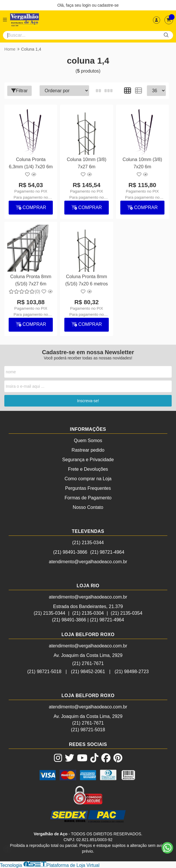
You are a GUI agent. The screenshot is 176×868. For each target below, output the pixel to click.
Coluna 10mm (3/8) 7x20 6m (142, 163)
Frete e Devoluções (88, 469)
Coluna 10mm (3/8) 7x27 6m (87, 163)
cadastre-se (108, 5)
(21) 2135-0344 (88, 543)
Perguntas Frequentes (88, 488)
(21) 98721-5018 (44, 672)
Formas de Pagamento (88, 498)
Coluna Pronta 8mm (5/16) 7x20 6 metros (87, 280)
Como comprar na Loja (88, 479)
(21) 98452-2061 (88, 672)
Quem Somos (88, 441)
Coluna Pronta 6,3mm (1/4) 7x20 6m (31, 163)
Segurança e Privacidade (88, 460)
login (87, 5)
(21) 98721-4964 (107, 552)
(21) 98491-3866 (70, 552)
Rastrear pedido (88, 450)
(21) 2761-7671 (88, 663)
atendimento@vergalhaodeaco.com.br (88, 562)
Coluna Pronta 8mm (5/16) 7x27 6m (31, 280)
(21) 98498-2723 (132, 672)
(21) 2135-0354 (127, 613)
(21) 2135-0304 (88, 613)
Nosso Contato (88, 507)
